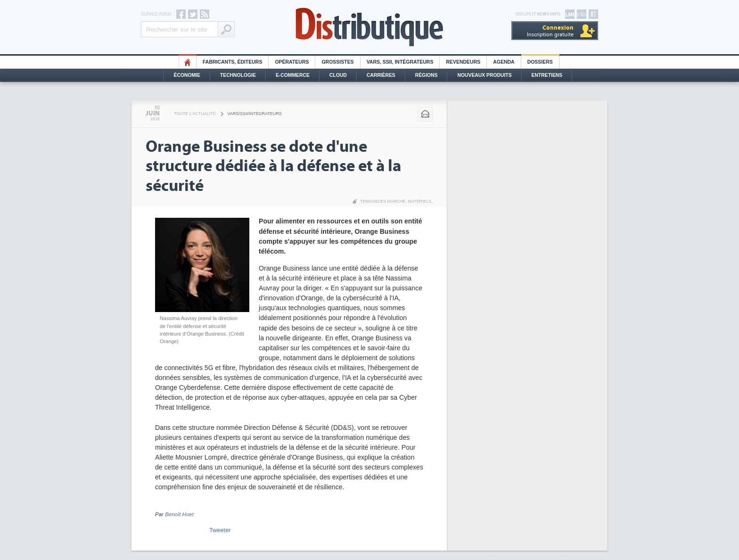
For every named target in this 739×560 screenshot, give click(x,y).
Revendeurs (463, 62)
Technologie (238, 75)
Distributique (369, 27)
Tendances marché (383, 201)
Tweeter (220, 530)
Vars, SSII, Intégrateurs (400, 62)
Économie (187, 75)
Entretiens (547, 75)
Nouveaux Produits (484, 75)
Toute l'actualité (195, 114)
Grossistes (337, 62)
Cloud (338, 75)
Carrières (381, 75)
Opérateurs (292, 62)
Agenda (504, 62)
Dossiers (540, 62)
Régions (427, 75)
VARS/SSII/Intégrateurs (255, 114)
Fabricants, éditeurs (232, 62)
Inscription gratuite (550, 31)
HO (188, 62)
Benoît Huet (179, 514)
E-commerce (293, 75)
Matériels (419, 201)
